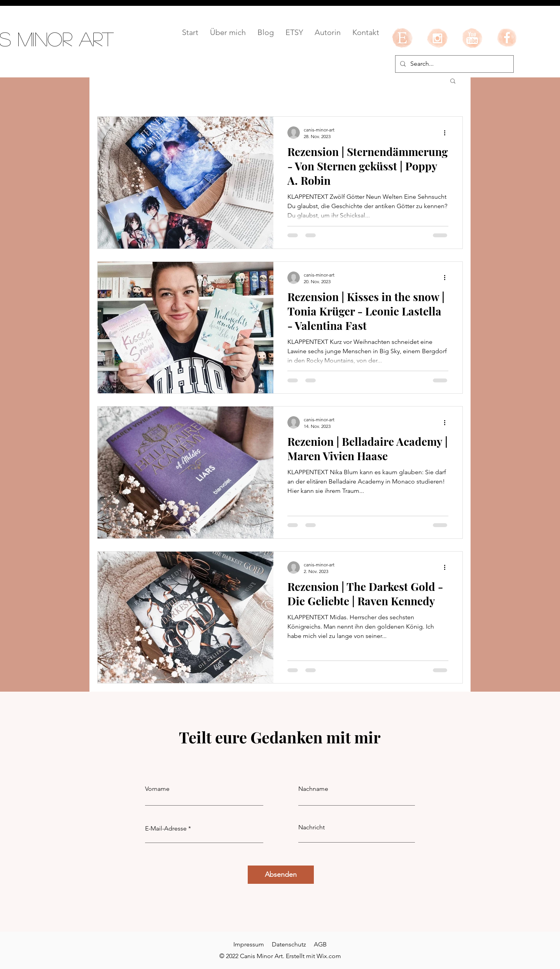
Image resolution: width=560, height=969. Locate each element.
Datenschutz (289, 944)
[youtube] (472, 38)
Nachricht (311, 827)
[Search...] (454, 64)
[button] (453, 81)
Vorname (157, 789)
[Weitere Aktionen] (447, 133)
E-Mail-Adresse (166, 829)
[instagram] (437, 38)
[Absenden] (281, 875)
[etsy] (402, 38)
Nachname (313, 789)
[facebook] (507, 38)
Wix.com (329, 956)
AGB (320, 944)
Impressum (249, 944)
